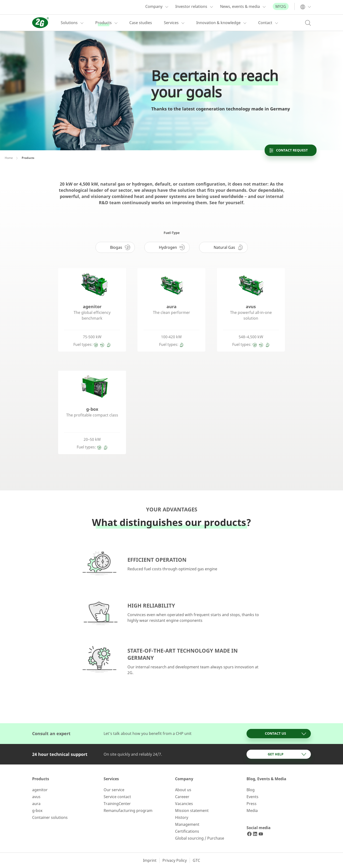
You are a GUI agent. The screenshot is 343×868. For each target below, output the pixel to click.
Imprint (150, 860)
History (182, 817)
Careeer (182, 797)
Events (252, 797)
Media (252, 811)
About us (183, 790)
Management (187, 824)
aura (36, 804)
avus (36, 797)
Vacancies (184, 804)
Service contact (117, 797)
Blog (251, 790)
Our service (114, 790)
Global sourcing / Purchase (200, 838)
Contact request (288, 150)
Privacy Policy (175, 860)
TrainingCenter (117, 804)
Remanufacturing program (128, 811)
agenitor (40, 790)
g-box (37, 811)
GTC (196, 860)
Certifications (187, 831)
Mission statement (192, 811)
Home (9, 158)
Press (252, 804)
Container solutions (50, 817)
